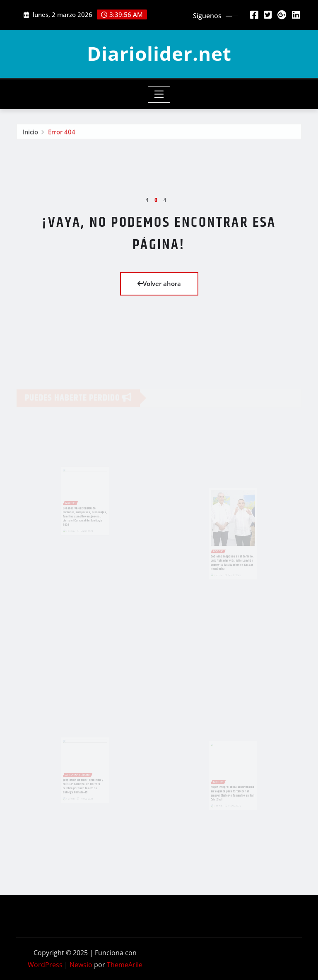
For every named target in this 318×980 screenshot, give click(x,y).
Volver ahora (159, 283)
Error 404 (62, 133)
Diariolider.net (159, 53)
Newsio (81, 965)
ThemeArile (125, 965)
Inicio (30, 133)
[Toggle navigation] (159, 94)
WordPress (45, 965)
